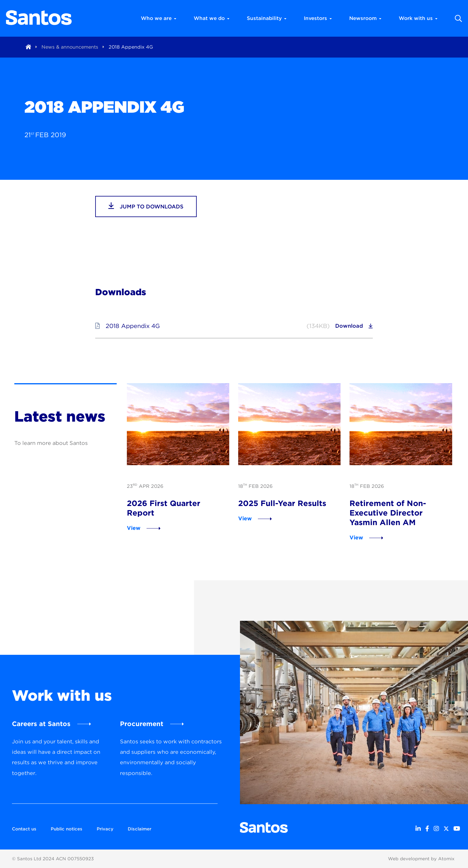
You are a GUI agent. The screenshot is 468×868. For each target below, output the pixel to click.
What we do (212, 18)
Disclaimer (140, 829)
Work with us (418, 18)
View (134, 528)
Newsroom (365, 18)
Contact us (24, 829)
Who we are (159, 18)
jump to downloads (146, 206)
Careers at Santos (41, 724)
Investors (318, 18)
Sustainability (267, 18)
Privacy (105, 829)
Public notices (67, 829)
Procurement (142, 724)
